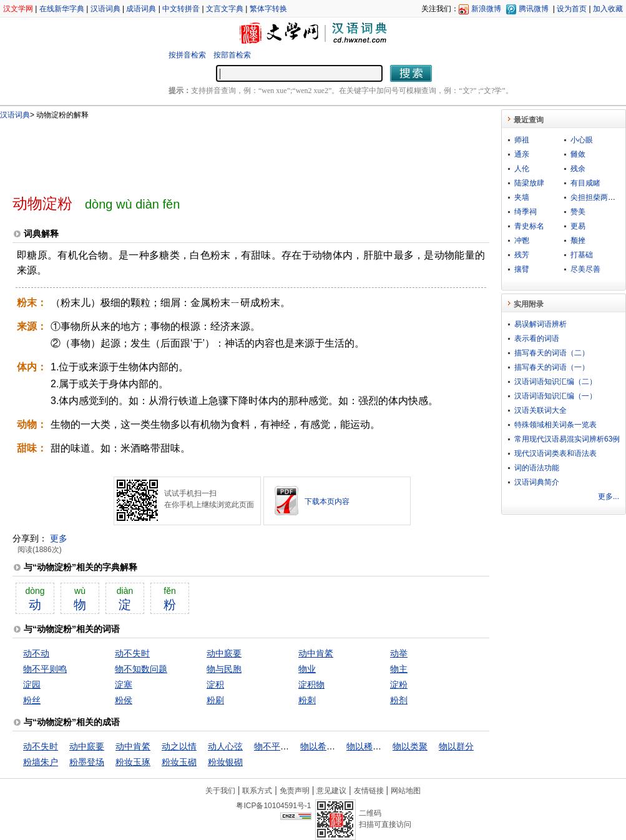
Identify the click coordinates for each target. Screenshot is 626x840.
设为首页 (572, 9)
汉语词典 (105, 9)
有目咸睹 (585, 183)
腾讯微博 (534, 9)
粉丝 (32, 700)
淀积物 (311, 684)
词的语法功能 (537, 468)
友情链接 (369, 791)
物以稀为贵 (368, 746)
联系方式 (257, 791)
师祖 (522, 140)
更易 (578, 226)
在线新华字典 (62, 9)
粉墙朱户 (41, 762)
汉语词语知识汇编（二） (555, 382)
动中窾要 (224, 653)
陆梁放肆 (529, 183)
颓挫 (578, 240)
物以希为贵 (322, 746)
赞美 (578, 212)
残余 (578, 169)
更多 (59, 538)
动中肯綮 (316, 653)
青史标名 (529, 226)
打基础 (582, 255)
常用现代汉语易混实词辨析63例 (567, 439)
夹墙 (522, 197)
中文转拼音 (181, 9)
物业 (307, 669)
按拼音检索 (187, 55)
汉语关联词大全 (540, 410)
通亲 (522, 154)
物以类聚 (410, 746)
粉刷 (215, 700)
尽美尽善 (585, 269)
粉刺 (307, 700)
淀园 (32, 684)
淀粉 (399, 684)
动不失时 (132, 653)
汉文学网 (18, 9)
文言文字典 (225, 9)
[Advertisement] (230, 152)
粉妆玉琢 (133, 762)
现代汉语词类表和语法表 (555, 453)
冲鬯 (522, 240)
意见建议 (331, 791)
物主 (399, 669)
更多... (609, 497)
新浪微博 (486, 9)
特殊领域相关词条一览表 (555, 425)
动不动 (36, 653)
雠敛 (578, 154)
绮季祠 (526, 212)
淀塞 (124, 684)
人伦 (522, 169)
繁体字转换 (268, 9)
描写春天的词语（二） (552, 353)
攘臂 (522, 269)
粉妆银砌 (225, 762)
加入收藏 (608, 9)
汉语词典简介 (537, 482)
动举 (399, 653)
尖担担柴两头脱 (597, 197)
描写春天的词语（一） (552, 367)
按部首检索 (232, 55)
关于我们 (220, 791)
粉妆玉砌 (179, 762)
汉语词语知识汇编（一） (555, 396)
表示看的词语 (537, 338)
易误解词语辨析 (540, 324)
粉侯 (124, 700)
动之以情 (179, 746)
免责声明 (295, 791)
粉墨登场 (87, 762)
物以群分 (456, 746)
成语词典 (141, 9)
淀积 (215, 684)
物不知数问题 (141, 669)
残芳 (522, 255)
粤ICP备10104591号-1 (273, 806)
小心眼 (582, 140)
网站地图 (406, 791)
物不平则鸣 (45, 669)
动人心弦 (225, 746)
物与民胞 (224, 669)
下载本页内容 (327, 502)
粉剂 (399, 700)
